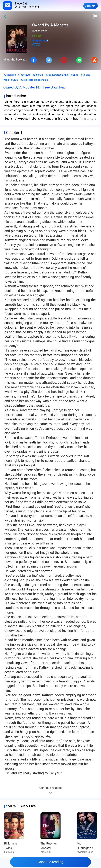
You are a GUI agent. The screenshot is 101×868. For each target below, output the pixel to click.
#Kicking (85, 75)
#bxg (6, 80)
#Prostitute (24, 75)
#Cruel (15, 80)
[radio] (34, 40)
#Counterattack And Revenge (62, 75)
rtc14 (44, 31)
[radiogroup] (40, 40)
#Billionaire (10, 75)
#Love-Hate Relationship (34, 80)
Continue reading (50, 862)
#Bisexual (38, 75)
